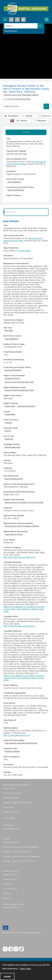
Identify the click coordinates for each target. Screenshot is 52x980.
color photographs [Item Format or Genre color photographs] (14, 182)
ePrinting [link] (6, 898)
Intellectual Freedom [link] (11, 812)
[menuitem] (26, 788)
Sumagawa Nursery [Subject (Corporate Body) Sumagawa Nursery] (12, 379)
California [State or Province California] (8, 423)
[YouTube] (5, 949)
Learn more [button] (25, 969)
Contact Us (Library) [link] (10, 879)
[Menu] (47, 20)
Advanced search (11, 31)
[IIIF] (12, 121)
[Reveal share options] (11, 20)
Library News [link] (8, 884)
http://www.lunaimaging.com (16, 735)
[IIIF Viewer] (23, 121)
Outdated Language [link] (10, 798)
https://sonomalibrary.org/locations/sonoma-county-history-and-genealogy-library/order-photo (24, 609)
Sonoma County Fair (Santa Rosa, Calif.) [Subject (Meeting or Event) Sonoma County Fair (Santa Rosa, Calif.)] (19, 390)
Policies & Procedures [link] (11, 829)
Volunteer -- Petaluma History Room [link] (16, 852)
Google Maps (24, 251)
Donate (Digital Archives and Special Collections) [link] (21, 847)
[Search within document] (46, 106)
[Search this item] (23, 106)
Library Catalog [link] (8, 818)
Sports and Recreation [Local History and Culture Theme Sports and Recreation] (16, 190)
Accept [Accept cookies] (7, 976)
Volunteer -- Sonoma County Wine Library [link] (19, 861)
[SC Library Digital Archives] (26, 9)
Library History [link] (8, 807)
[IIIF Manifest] (40, 121)
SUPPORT (6, 839)
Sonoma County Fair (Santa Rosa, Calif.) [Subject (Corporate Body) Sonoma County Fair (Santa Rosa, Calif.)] (19, 382)
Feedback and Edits (10, 907)
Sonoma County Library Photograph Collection (21, 95)
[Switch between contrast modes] (23, 20)
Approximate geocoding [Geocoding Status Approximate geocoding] (14, 479)
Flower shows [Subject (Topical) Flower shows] (10, 406)
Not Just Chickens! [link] (10, 889)
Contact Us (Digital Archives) (13, 904)
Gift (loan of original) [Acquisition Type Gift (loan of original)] (12, 752)
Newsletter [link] (7, 893)
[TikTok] (21, 949)
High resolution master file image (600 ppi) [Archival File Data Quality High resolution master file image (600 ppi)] (21, 743)
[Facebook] (11, 949)
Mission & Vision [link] (9, 788)
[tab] (26, 132)
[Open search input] (5, 20)
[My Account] (17, 20)
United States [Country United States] (10, 415)
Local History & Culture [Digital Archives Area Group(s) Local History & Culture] (14, 535)
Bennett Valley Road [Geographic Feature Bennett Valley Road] (12, 447)
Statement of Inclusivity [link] (12, 793)
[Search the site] (21, 26)
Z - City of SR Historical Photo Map (17, 99)
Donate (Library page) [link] (11, 842)
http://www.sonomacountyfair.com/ (20, 557)
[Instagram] (16, 949)
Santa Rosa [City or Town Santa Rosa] (9, 439)
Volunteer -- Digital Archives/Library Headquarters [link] (22, 856)
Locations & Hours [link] (10, 875)
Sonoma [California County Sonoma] (8, 431)
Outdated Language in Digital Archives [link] (17, 803)
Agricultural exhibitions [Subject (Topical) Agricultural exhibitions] (26, 406)
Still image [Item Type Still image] (9, 331)
